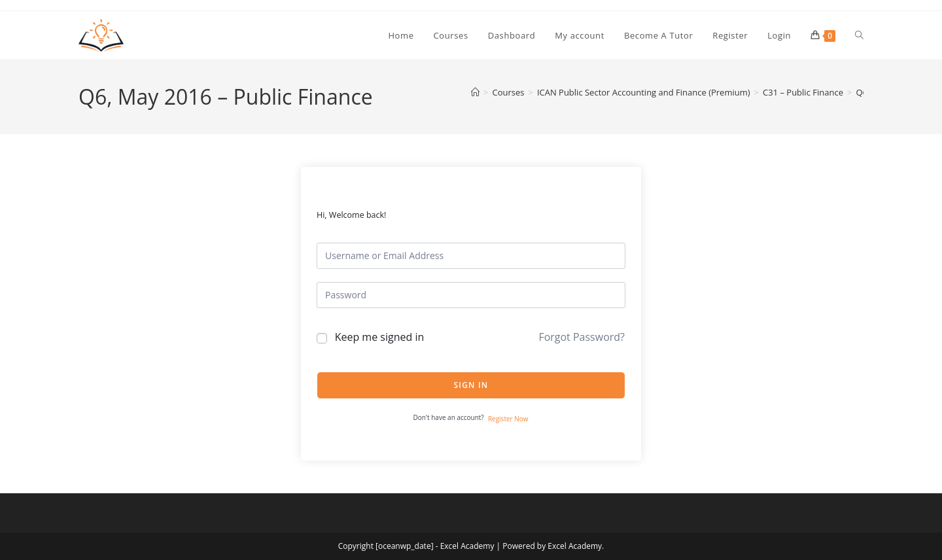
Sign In (471, 385)
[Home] (475, 92)
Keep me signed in (380, 337)
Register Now (508, 419)
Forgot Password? (582, 337)
